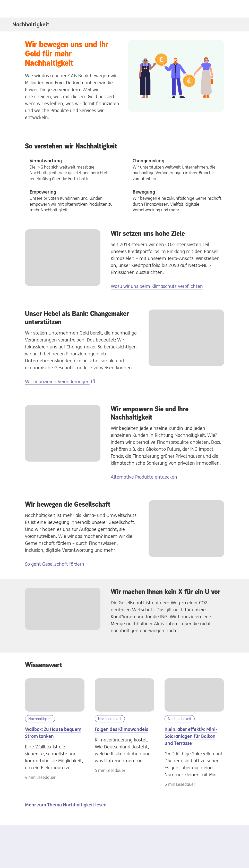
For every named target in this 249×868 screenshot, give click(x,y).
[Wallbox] (55, 695)
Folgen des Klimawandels (121, 729)
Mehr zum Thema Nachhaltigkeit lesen (66, 805)
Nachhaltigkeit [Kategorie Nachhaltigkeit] (40, 719)
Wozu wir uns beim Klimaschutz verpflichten (157, 286)
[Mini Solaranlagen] (194, 695)
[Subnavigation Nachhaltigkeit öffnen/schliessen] (233, 24)
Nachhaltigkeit (31, 24)
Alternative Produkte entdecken (144, 477)
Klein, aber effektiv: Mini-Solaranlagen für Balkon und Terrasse (191, 736)
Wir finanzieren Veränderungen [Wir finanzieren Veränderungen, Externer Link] (57, 382)
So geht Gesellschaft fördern (55, 564)
